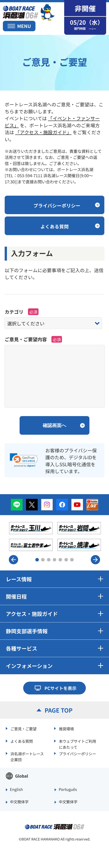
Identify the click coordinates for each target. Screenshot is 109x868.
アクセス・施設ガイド (55, 614)
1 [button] (37, 560)
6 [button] (66, 560)
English (16, 789)
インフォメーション (55, 666)
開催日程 (55, 596)
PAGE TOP (59, 710)
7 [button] (72, 560)
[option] (55, 537)
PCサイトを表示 (60, 688)
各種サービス (55, 648)
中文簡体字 (19, 802)
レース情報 (55, 579)
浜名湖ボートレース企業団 (27, 756)
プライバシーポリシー (77, 754)
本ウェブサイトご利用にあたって (77, 744)
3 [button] (49, 560)
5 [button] (60, 560)
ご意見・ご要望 (23, 729)
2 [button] (43, 560)
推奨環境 (66, 729)
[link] (24, 460)
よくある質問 (22, 741)
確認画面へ (54, 425)
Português (68, 789)
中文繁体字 (68, 802)
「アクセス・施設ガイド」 (43, 132)
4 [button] (55, 560)
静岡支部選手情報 (55, 631)
